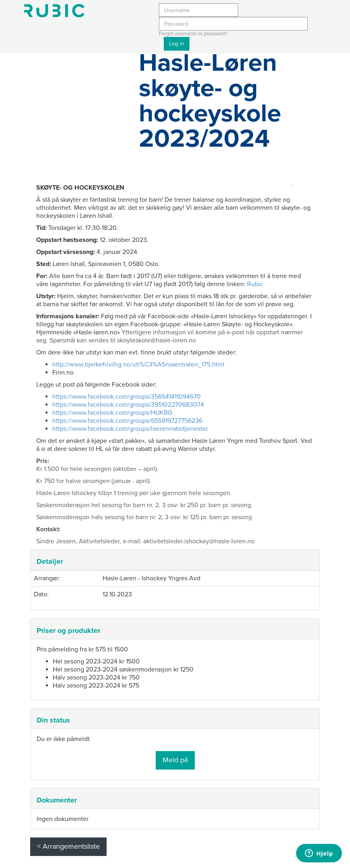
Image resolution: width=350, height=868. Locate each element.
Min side (54, 11)
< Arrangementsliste (68, 846)
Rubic (255, 284)
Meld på (175, 760)
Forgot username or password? (193, 34)
